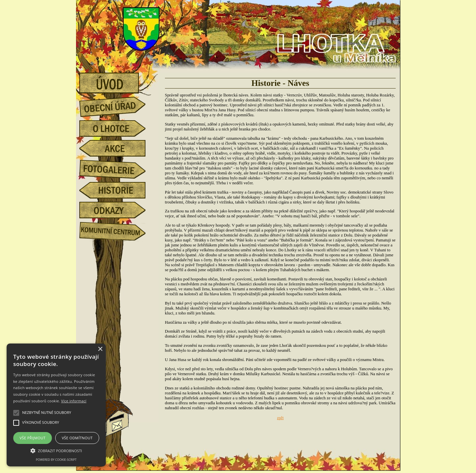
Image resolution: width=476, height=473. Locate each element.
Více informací (74, 401)
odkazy (117, 210)
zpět (280, 418)
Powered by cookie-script (56, 460)
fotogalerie (117, 168)
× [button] (100, 349)
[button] (56, 450)
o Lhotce (117, 128)
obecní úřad (117, 105)
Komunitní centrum (117, 230)
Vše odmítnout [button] (77, 438)
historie (117, 190)
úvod (117, 81)
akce (117, 148)
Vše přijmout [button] (32, 438)
